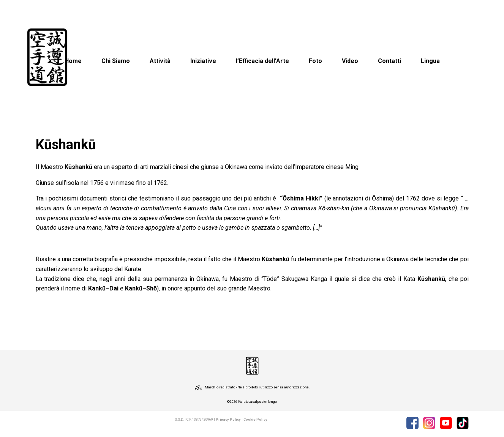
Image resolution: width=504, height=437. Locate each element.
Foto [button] (315, 61)
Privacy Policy (228, 420)
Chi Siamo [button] (116, 61)
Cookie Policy (255, 420)
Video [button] (350, 61)
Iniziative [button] (203, 61)
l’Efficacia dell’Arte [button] (262, 61)
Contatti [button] (389, 61)
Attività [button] (160, 61)
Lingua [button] (430, 61)
